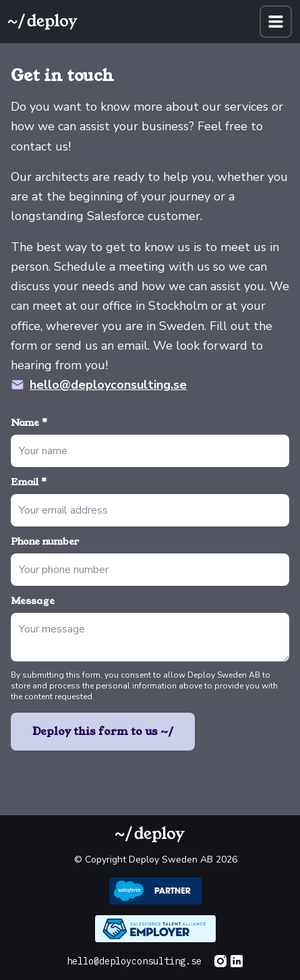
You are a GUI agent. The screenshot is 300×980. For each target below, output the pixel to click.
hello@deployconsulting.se (108, 385)
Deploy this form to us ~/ (103, 731)
